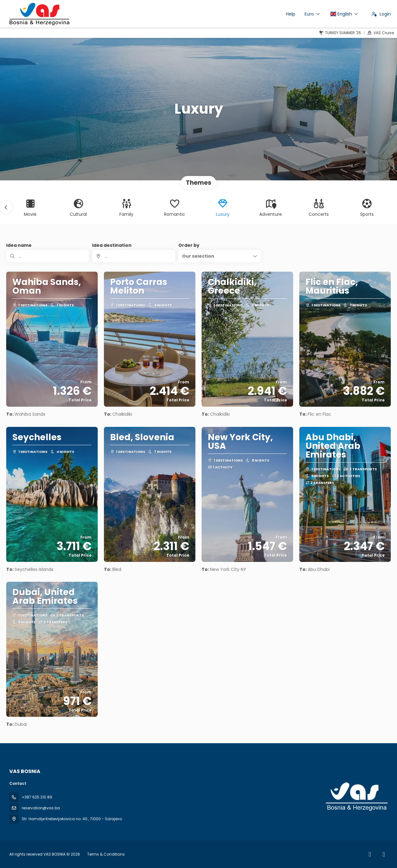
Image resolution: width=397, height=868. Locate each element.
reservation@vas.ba (41, 808)
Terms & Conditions (106, 854)
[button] (6, 207)
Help (291, 14)
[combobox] (134, 256)
